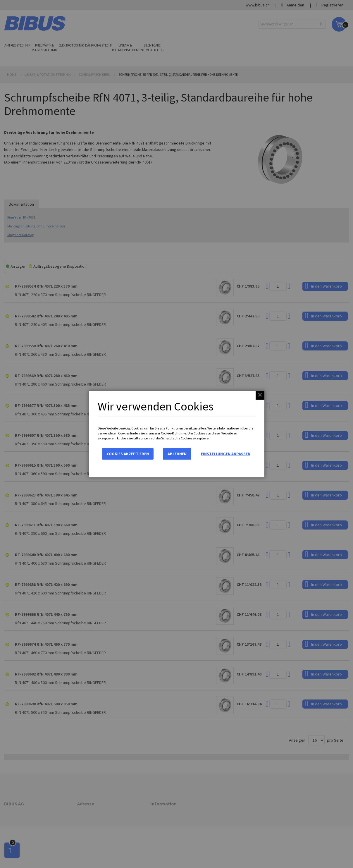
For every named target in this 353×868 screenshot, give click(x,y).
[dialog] (177, 434)
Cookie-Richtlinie (173, 433)
